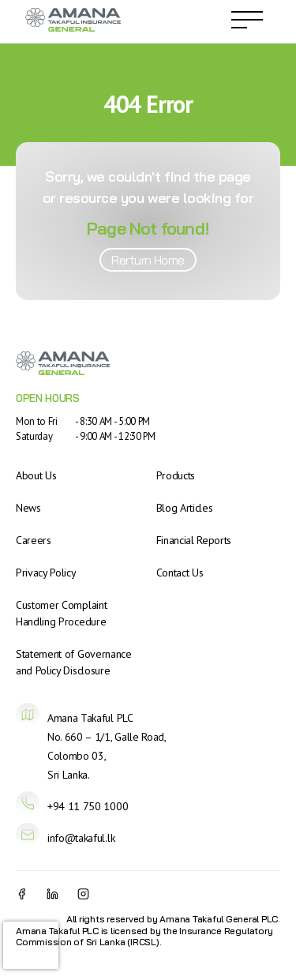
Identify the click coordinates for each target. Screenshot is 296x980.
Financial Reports (194, 540)
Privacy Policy (46, 573)
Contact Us (180, 573)
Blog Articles (185, 508)
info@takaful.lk (81, 838)
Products (176, 475)
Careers (34, 540)
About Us (36, 475)
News (28, 508)
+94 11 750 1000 (88, 806)
